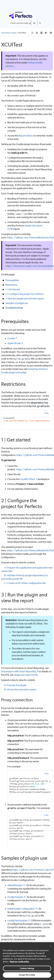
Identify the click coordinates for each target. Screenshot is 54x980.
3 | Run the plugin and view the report (25, 299)
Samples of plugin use (17, 303)
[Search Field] (26, 23)
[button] (34, 23)
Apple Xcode (14, 343)
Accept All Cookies (27, 975)
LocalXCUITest (28, 479)
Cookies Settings (27, 968)
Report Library (26, 136)
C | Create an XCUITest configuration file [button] (24, 583)
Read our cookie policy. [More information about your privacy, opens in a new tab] (20, 962)
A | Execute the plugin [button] (14, 685)
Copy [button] (46, 413)
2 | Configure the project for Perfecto (25, 294)
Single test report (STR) (26, 675)
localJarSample (15, 897)
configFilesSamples (18, 920)
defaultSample (15, 885)
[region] (27, 961)
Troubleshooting (14, 308)
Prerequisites (12, 280)
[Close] (51, 946)
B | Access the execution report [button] (19, 689)
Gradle (11, 338)
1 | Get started (13, 289)
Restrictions (11, 285)
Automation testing (9, 33)
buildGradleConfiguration (21, 909)
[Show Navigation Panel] (41, 15)
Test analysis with (19, 671)
